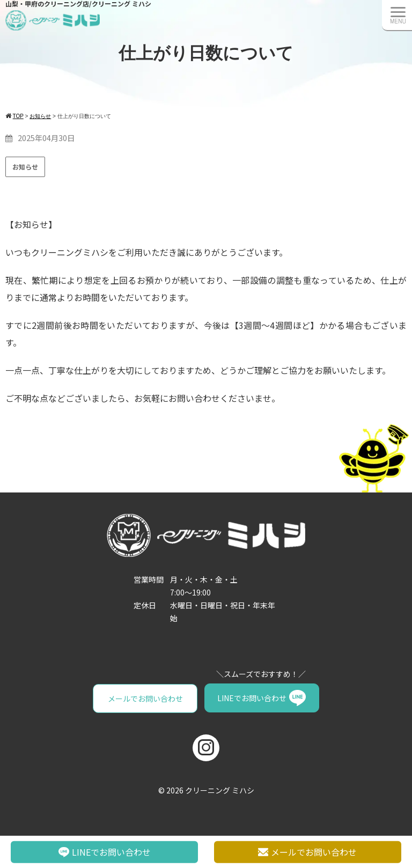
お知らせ (25, 167)
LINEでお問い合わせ (252, 698)
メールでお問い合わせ (145, 698)
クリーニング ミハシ (220, 790)
